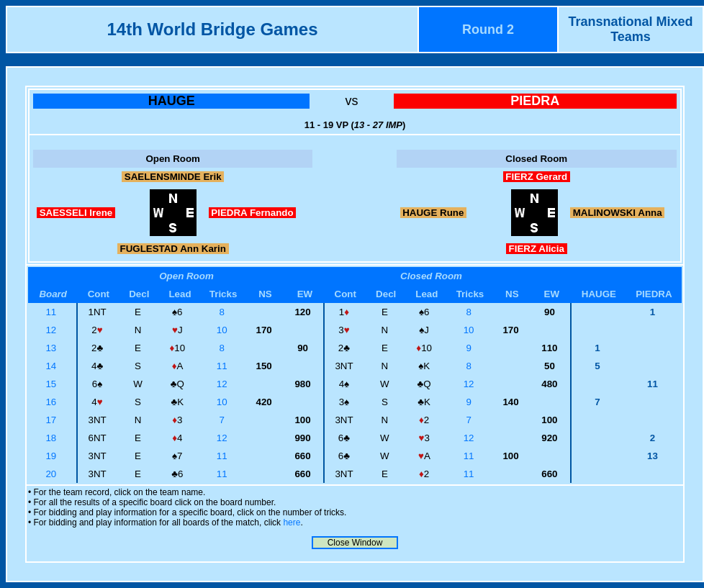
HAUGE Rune (434, 213)
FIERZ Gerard (537, 177)
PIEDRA (535, 101)
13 (52, 348)
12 (52, 330)
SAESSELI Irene (76, 213)
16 (52, 402)
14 (52, 366)
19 (52, 456)
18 (52, 438)
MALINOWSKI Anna (617, 213)
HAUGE (172, 101)
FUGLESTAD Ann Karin (173, 249)
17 (52, 420)
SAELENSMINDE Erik (173, 177)
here (292, 523)
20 (52, 474)
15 (52, 384)
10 (224, 330)
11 (52, 312)
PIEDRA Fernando (253, 213)
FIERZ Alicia (537, 249)
